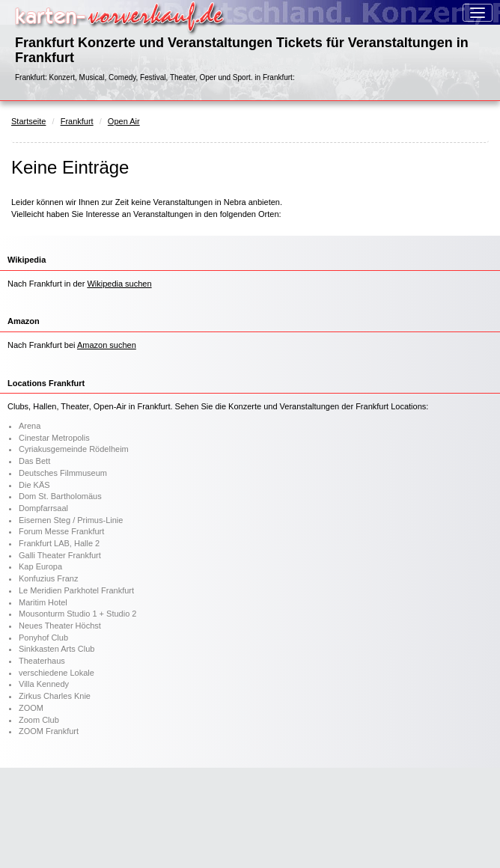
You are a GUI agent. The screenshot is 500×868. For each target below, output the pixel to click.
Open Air (124, 121)
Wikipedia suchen (119, 284)
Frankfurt (77, 121)
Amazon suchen (107, 345)
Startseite (28, 121)
